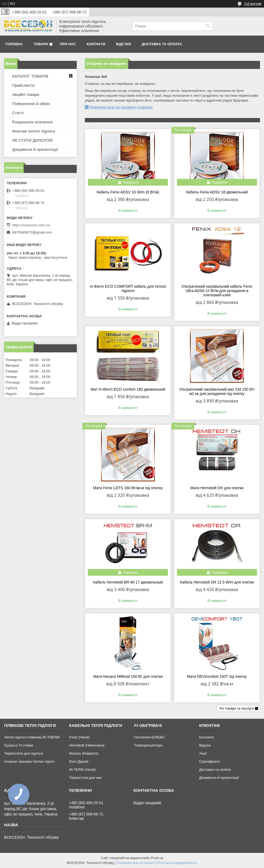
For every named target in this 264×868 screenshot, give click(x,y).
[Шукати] (208, 26)
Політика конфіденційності (177, 863)
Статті (18, 113)
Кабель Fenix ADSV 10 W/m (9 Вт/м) (128, 192)
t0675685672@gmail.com (32, 232)
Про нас (68, 44)
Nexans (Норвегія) (84, 753)
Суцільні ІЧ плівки (19, 745)
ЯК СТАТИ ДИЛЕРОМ (32, 140)
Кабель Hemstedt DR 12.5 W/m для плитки (217, 582)
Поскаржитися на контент (136, 863)
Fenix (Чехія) (79, 737)
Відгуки (124, 44)
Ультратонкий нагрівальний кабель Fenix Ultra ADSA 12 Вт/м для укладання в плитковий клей (217, 291)
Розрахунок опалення (32, 122)
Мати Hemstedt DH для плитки (217, 488)
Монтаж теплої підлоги (34, 131)
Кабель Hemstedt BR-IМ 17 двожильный (128, 582)
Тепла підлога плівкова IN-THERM (32, 737)
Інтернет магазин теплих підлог (29, 761)
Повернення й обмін (31, 104)
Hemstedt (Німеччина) (87, 745)
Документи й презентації (35, 149)
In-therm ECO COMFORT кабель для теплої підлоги (128, 289)
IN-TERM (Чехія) (82, 770)
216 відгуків (253, 4)
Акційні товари (26, 94)
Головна (14, 44)
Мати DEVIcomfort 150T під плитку (217, 676)
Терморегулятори (148, 745)
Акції (203, 753)
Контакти (96, 44)
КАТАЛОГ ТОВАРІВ (30, 76)
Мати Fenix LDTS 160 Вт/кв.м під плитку (128, 488)
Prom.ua (157, 858)
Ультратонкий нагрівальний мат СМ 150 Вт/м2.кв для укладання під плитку (217, 391)
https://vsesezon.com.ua (31, 225)
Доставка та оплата (162, 44)
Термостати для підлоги (23, 753)
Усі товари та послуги (237, 708)
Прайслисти (23, 85)
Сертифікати (209, 761)
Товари (41, 44)
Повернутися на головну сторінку (121, 107)
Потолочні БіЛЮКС (150, 737)
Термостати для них (85, 778)
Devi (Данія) (79, 761)
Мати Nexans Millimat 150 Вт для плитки (128, 676)
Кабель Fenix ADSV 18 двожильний (217, 192)
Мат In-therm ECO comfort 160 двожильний (128, 389)
